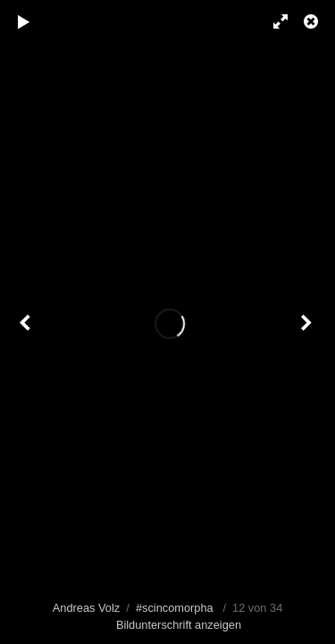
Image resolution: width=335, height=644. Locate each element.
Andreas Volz (86, 608)
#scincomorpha (175, 608)
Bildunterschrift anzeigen (179, 625)
